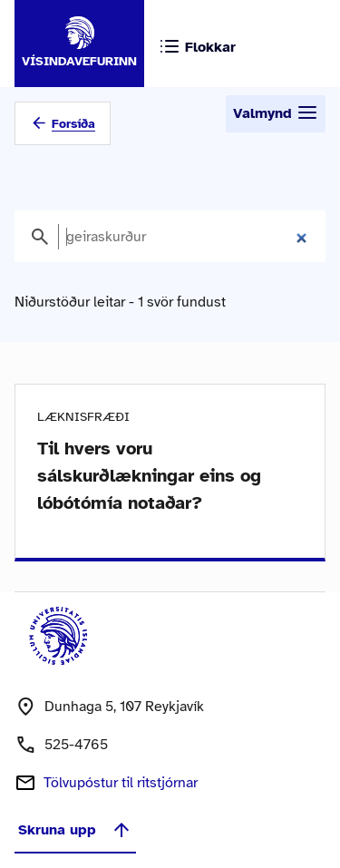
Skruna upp (75, 830)
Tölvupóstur (121, 783)
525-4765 (76, 745)
